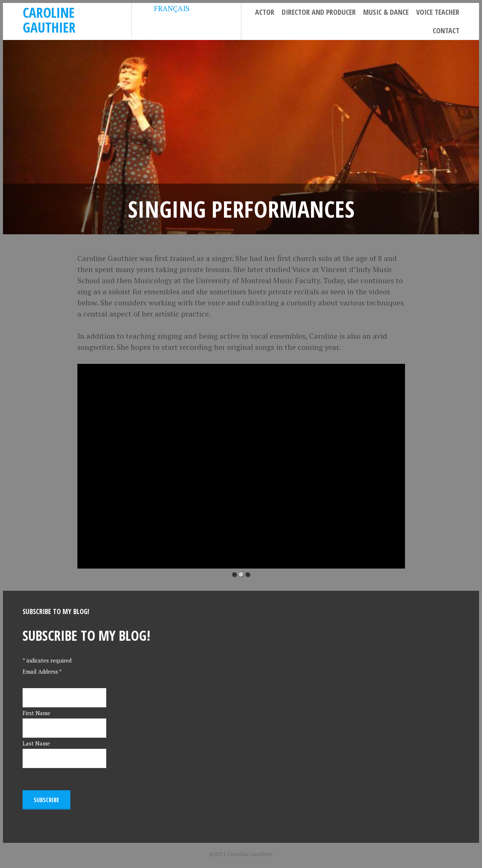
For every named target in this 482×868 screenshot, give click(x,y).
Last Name (36, 743)
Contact (446, 31)
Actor (265, 12)
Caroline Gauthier (49, 20)
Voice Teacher (438, 12)
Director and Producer (319, 12)
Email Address (42, 671)
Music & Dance (386, 12)
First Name (36, 713)
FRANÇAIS (166, 8)
